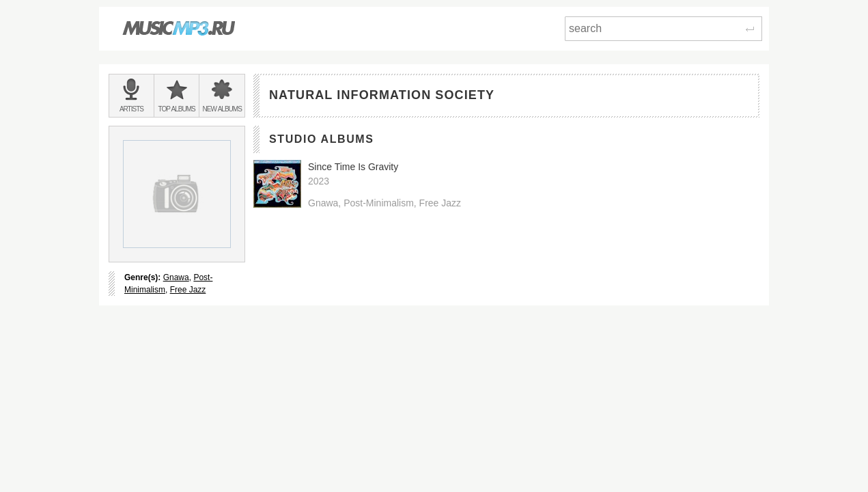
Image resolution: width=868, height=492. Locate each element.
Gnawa (176, 277)
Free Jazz (188, 290)
